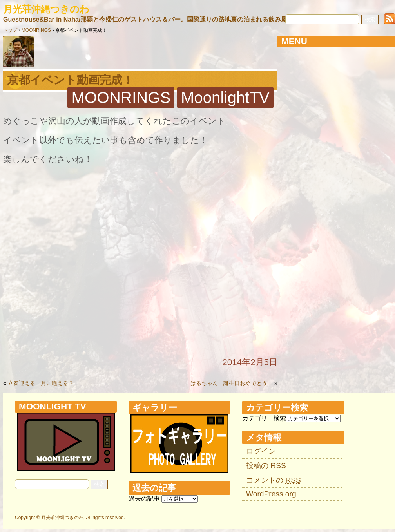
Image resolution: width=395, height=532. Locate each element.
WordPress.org (271, 494)
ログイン (261, 451)
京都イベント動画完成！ (70, 80)
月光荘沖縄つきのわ (46, 9)
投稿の (266, 466)
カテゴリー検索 (264, 418)
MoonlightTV (225, 98)
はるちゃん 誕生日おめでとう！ (232, 383)
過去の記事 (144, 499)
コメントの (274, 480)
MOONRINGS (121, 98)
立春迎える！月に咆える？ (41, 383)
